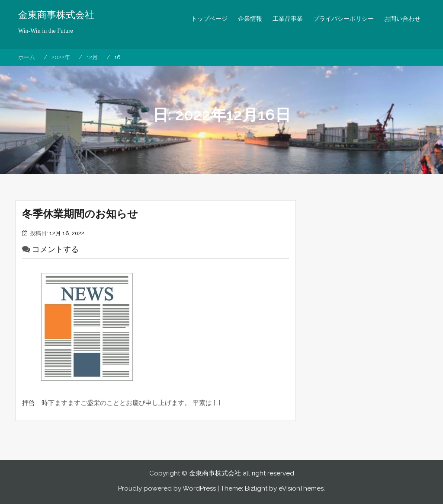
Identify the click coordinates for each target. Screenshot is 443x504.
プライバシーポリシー (343, 19)
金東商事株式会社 (56, 15)
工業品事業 (288, 19)
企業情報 (250, 19)
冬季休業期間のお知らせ (80, 214)
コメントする (55, 249)
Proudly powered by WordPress (167, 488)
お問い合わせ (402, 19)
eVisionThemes (301, 488)
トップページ (209, 19)
